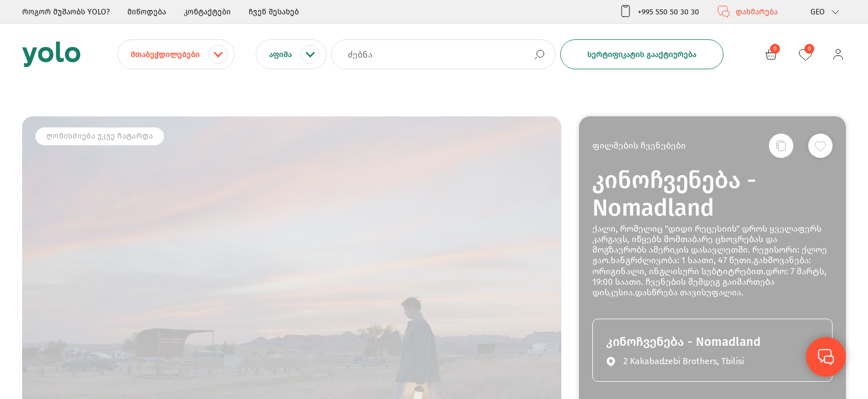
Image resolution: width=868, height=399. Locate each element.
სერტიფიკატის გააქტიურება (642, 55)
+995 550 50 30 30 (659, 12)
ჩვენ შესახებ (274, 12)
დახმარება (747, 12)
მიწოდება (147, 12)
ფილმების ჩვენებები (639, 145)
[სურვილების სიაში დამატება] (820, 146)
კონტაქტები (207, 12)
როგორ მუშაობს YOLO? (66, 12)
